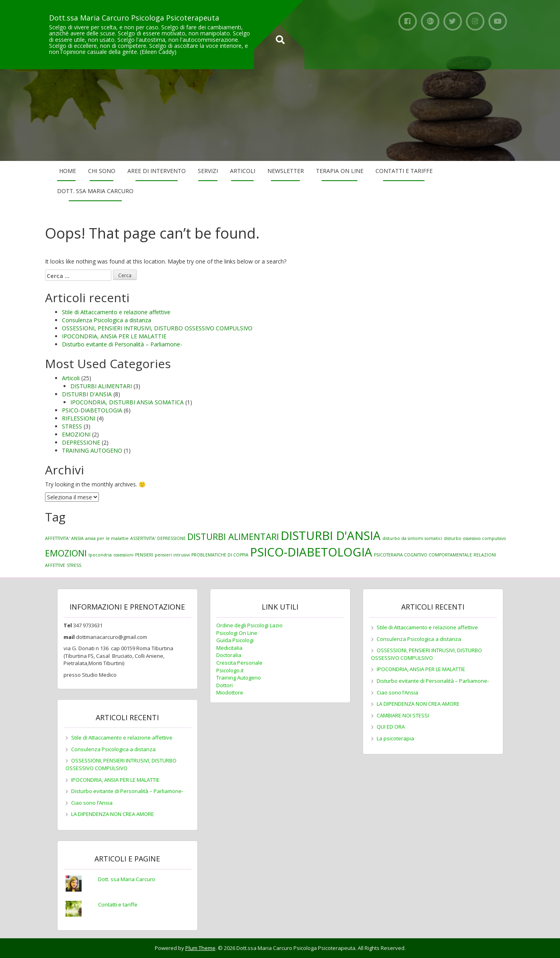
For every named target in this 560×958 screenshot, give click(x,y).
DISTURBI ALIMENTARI (101, 386)
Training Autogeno (239, 678)
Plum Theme (200, 948)
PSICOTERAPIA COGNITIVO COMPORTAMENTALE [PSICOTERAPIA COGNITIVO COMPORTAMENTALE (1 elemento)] (423, 555)
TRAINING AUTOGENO (92, 450)
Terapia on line (340, 171)
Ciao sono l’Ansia (92, 803)
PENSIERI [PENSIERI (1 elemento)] (144, 555)
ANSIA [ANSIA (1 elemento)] (77, 538)
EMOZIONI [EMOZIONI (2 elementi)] (66, 553)
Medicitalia (229, 648)
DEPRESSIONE (81, 442)
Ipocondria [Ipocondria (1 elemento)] (100, 555)
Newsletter (286, 171)
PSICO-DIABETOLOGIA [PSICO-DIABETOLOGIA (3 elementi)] (311, 552)
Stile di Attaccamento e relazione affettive (116, 312)
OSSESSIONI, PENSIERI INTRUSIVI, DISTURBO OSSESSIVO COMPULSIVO (157, 328)
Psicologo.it (230, 670)
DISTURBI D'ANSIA (87, 394)
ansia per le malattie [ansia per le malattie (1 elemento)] (107, 538)
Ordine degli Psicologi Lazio (249, 625)
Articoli (243, 171)
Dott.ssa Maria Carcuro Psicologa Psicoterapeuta (134, 18)
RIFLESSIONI (79, 418)
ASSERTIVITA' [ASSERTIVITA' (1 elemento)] (143, 538)
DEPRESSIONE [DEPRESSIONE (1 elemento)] (171, 538)
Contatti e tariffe (404, 171)
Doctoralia (229, 655)
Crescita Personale (239, 663)
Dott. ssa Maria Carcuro (95, 191)
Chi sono (102, 171)
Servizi (208, 171)
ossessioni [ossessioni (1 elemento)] (123, 555)
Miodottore (230, 692)
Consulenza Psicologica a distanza (107, 320)
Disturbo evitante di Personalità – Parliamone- (122, 344)
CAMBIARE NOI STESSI (403, 715)
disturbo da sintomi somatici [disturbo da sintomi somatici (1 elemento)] (412, 538)
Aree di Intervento (157, 171)
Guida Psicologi (235, 640)
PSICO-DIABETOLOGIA (92, 410)
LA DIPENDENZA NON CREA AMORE (113, 814)
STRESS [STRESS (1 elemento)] (74, 565)
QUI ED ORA (391, 727)
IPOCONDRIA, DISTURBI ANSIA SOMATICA (127, 402)
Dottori (225, 685)
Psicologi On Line (237, 633)
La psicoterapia (395, 738)
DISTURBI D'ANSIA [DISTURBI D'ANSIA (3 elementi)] (331, 536)
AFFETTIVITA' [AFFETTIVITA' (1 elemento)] (57, 538)
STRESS (72, 426)
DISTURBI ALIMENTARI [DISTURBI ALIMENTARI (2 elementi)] (233, 537)
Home (68, 171)
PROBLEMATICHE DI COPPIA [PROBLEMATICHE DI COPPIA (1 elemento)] (220, 555)
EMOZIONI (76, 434)
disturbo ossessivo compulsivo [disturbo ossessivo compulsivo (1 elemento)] (475, 538)
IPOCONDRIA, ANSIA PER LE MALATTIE (114, 336)
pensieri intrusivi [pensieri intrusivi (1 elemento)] (172, 555)
